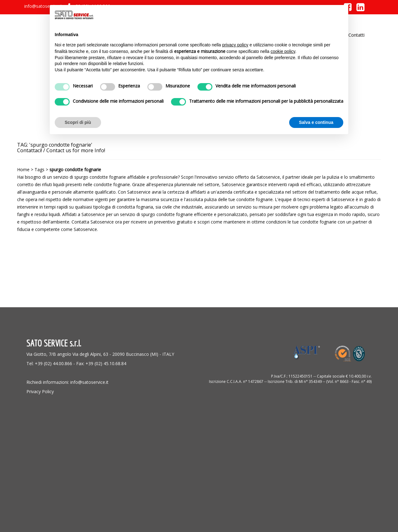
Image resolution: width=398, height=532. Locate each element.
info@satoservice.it (43, 6)
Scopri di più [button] (78, 122)
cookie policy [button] (283, 51)
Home (23, 169)
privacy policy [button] (235, 45)
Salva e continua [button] (316, 122)
